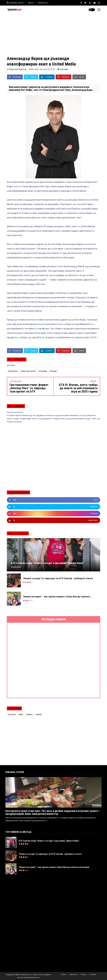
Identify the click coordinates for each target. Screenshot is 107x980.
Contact (93, 975)
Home (64, 975)
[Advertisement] (53, 36)
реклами (64, 69)
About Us (73, 975)
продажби (43, 371)
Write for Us (43, 3)
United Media (13, 371)
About (31, 3)
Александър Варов (28, 371)
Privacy (84, 975)
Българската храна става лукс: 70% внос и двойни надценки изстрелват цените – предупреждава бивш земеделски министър (53, 812)
